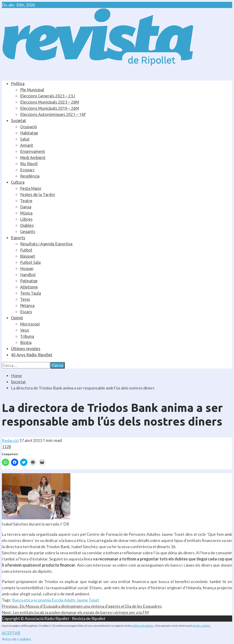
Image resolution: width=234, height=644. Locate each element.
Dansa (26, 207)
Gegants (28, 231)
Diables (27, 225)
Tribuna (27, 336)
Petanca (27, 305)
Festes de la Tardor (38, 195)
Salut (25, 139)
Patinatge (29, 281)
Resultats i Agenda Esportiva (46, 244)
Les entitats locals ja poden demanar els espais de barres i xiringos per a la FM (75, 612)
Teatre (26, 201)
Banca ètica (23, 600)
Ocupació (29, 127)
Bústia (26, 342)
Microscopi (30, 324)
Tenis (25, 299)
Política (18, 84)
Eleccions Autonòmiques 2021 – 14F (53, 114)
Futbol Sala (30, 262)
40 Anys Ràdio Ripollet (32, 355)
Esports (18, 238)
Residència (30, 176)
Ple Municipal (32, 90)
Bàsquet (28, 256)
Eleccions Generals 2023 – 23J (48, 96)
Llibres (26, 219)
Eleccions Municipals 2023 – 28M (50, 102)
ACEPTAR (11, 633)
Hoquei (27, 268)
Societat (19, 121)
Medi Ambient (33, 158)
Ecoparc (27, 170)
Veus (25, 330)
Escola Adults (64, 600)
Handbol (28, 275)
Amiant (27, 145)
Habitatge (29, 133)
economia (42, 600)
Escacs (26, 312)
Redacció (11, 440)
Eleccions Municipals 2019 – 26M (50, 108)
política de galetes (143, 626)
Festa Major (31, 188)
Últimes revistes (26, 349)
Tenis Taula (31, 293)
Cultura (18, 182)
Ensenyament (33, 151)
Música (26, 213)
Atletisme (29, 287)
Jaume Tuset (88, 600)
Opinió (17, 318)
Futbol (26, 250)
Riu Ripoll (29, 164)
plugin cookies (202, 626)
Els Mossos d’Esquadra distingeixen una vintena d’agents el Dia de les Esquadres (82, 606)
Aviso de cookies (16, 639)
